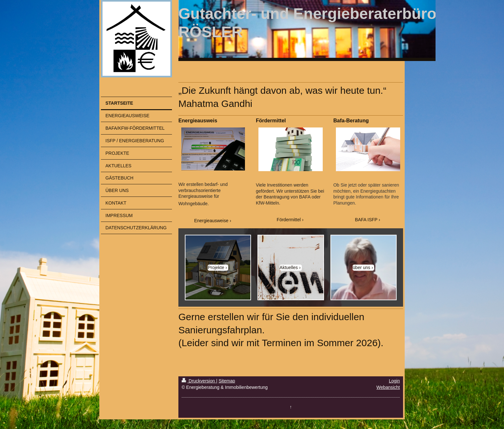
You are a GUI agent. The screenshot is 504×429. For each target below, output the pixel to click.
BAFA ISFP (366, 220)
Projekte (216, 267)
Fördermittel (289, 220)
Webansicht (388, 387)
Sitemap (227, 381)
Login (394, 381)
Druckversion (199, 381)
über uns (361, 267)
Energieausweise (211, 221)
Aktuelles (289, 267)
